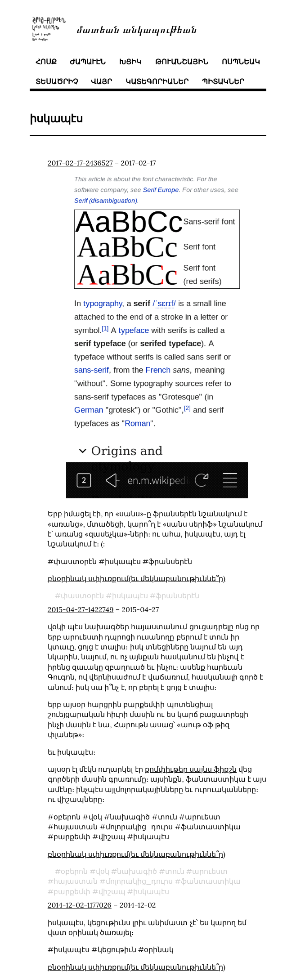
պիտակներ (223, 81)
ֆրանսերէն (177, 595)
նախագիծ (137, 871)
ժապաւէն (88, 62)
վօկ (103, 871)
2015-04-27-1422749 (81, 609)
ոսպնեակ (241, 62)
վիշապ (112, 891)
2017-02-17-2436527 (80, 163)
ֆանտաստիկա (211, 881)
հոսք (46, 62)
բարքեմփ (72, 891)
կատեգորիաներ (157, 81)
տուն (175, 871)
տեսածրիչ (57, 81)
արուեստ (210, 871)
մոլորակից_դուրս (139, 881)
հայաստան (76, 881)
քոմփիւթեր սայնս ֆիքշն (191, 769)
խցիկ (130, 62)
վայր (101, 81)
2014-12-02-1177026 (80, 905)
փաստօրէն (82, 595)
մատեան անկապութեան (137, 29)
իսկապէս (130, 595)
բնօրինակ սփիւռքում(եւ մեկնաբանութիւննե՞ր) (137, 578)
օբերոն (74, 871)
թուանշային (182, 62)
